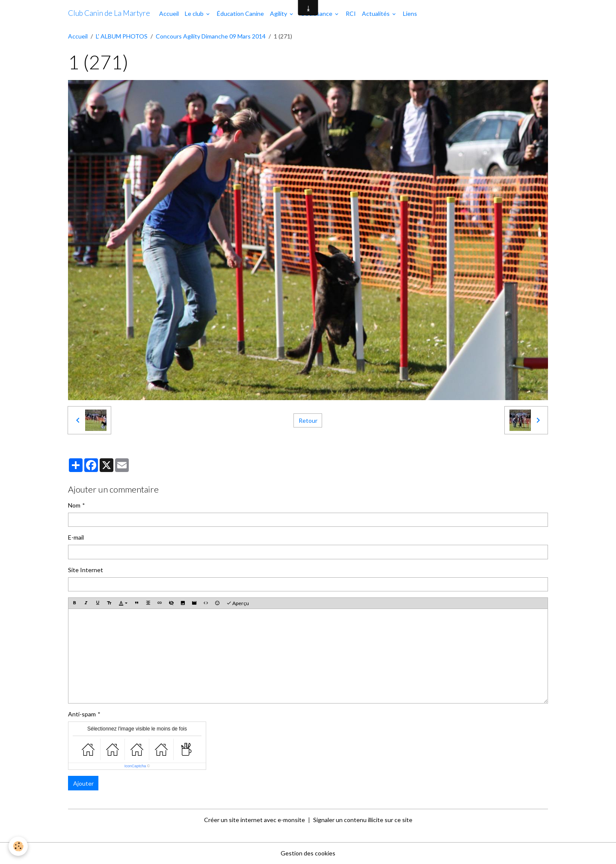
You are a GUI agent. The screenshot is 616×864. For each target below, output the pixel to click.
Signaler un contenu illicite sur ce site (363, 820)
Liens (410, 13)
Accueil (169, 13)
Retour (308, 420)
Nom (74, 505)
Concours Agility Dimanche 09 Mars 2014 (211, 36)
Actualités (376, 13)
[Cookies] (18, 846)
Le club (195, 13)
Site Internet (86, 570)
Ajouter (83, 783)
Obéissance (317, 13)
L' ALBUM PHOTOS (122, 36)
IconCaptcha (135, 766)
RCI (351, 13)
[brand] (109, 13)
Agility (279, 13)
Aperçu (238, 603)
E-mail (76, 537)
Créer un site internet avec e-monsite (255, 820)
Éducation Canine (240, 13)
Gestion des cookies (308, 853)
